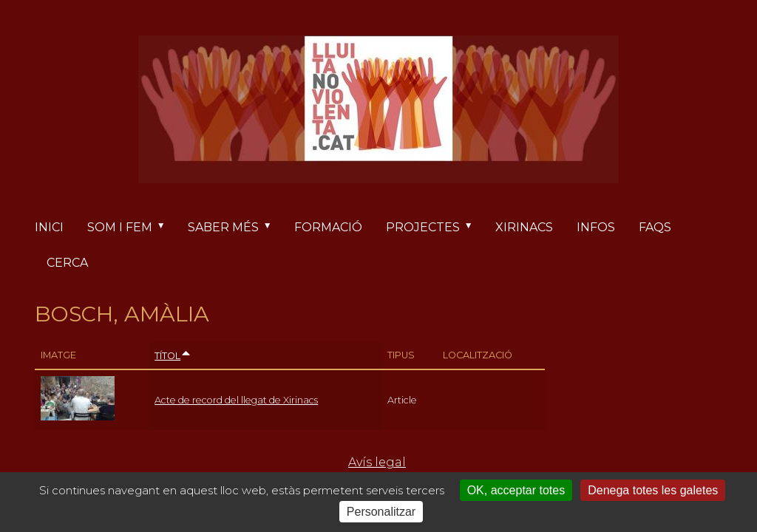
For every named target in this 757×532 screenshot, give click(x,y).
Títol (173, 356)
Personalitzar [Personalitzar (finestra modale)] (381, 512)
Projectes (435, 228)
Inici (49, 227)
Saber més (235, 228)
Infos (596, 227)
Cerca (67, 263)
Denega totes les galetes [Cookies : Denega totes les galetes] (653, 490)
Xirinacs (524, 227)
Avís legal (377, 462)
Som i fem (132, 228)
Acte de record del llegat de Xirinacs (236, 400)
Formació (328, 227)
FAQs (655, 227)
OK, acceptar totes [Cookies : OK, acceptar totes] (516, 490)
